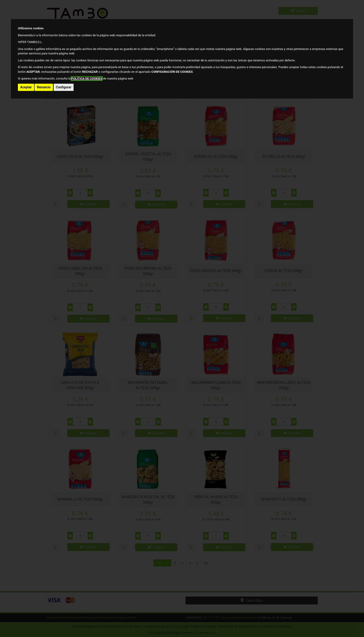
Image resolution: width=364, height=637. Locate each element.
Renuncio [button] (44, 87)
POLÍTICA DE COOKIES (87, 78)
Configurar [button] (64, 87)
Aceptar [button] (26, 87)
